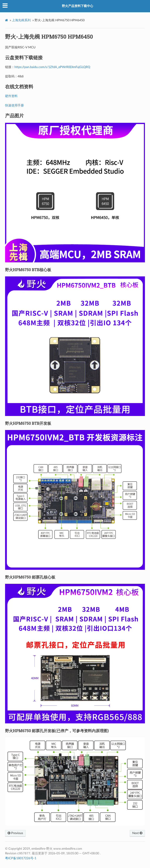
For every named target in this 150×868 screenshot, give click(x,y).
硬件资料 (11, 96)
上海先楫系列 (21, 20)
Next (137, 833)
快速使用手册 (14, 105)
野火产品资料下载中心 (78, 6)
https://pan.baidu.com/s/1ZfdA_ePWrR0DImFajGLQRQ (52, 67)
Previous (15, 833)
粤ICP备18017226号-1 (21, 858)
